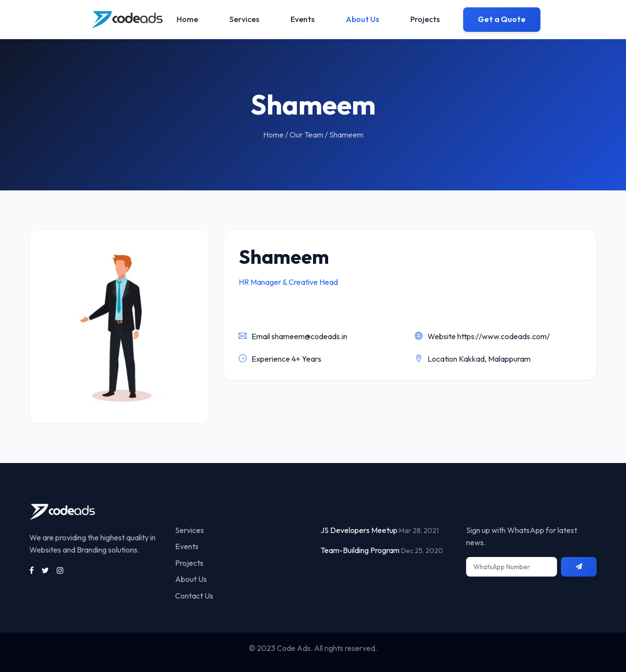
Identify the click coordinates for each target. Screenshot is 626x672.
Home (187, 19)
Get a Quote (502, 19)
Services (244, 19)
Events (302, 19)
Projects (425, 19)
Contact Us (194, 596)
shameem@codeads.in (309, 336)
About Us (362, 19)
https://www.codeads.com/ (503, 336)
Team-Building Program (360, 550)
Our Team (306, 135)
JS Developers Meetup (359, 530)
